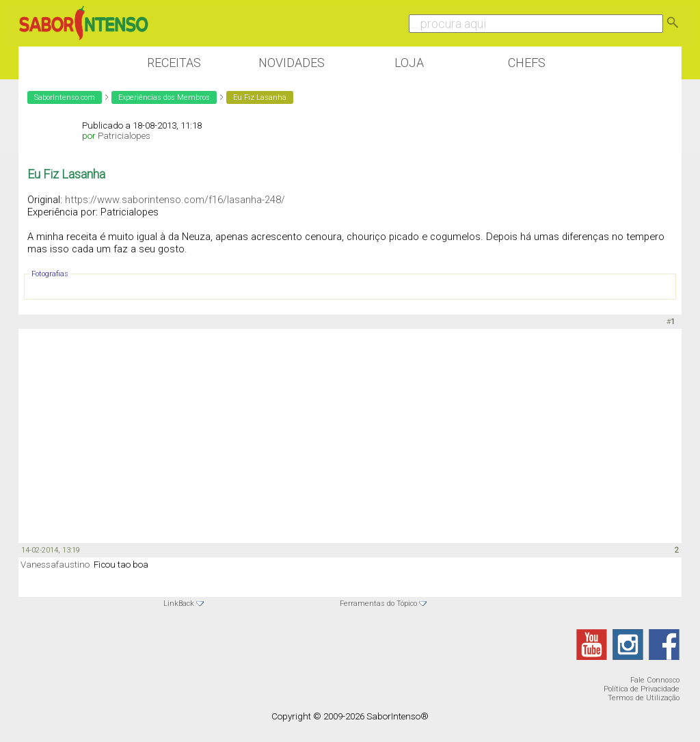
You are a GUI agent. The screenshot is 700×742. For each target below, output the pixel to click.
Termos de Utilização (644, 698)
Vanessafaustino (55, 565)
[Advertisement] (350, 435)
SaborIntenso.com (65, 97)
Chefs (527, 63)
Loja (409, 63)
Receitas (174, 63)
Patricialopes (124, 136)
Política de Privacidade (642, 689)
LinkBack (179, 604)
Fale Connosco (655, 680)
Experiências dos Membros (164, 97)
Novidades (292, 63)
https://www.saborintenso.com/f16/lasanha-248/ (175, 200)
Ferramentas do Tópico (378, 604)
